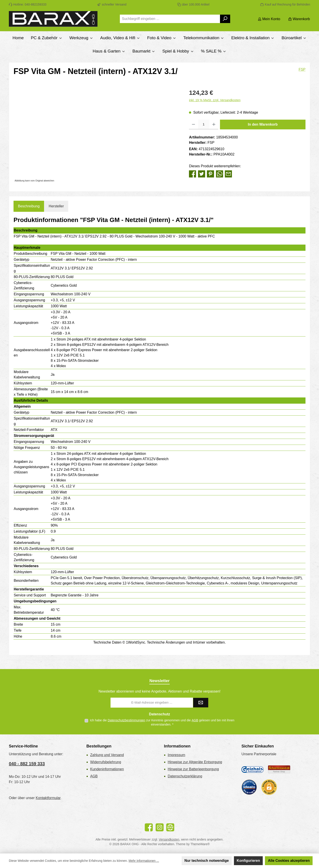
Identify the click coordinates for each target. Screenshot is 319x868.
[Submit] (201, 703)
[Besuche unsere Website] (170, 827)
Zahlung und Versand (107, 755)
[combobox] (170, 19)
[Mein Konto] (269, 19)
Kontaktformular (48, 798)
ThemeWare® (200, 844)
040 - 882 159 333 (27, 764)
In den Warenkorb (263, 124)
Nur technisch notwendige (207, 861)
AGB (195, 720)
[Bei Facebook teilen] (193, 174)
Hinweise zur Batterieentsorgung (193, 769)
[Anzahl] (204, 125)
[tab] (29, 206)
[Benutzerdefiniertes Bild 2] (279, 770)
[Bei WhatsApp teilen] (220, 174)
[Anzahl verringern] (194, 125)
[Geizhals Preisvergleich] (253, 769)
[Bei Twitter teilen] (202, 174)
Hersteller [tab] (56, 206)
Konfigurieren (248, 861)
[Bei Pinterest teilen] (210, 174)
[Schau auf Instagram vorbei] (160, 827)
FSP (302, 69)
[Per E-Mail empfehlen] (228, 174)
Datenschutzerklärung (185, 776)
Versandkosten (169, 839)
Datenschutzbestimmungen (126, 720)
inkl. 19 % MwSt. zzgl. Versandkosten (215, 100)
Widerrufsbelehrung (106, 762)
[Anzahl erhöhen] (214, 125)
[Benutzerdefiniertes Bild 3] (249, 787)
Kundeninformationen (107, 769)
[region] (97, 136)
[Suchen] (225, 19)
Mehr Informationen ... (144, 861)
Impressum (176, 755)
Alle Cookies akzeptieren (289, 861)
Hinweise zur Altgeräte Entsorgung (195, 762)
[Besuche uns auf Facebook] (149, 827)
